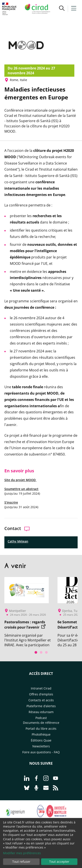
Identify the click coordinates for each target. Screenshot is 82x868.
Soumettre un (15, 489)
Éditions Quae (41, 740)
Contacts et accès (41, 700)
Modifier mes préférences (22, 853)
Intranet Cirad (41, 688)
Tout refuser (21, 862)
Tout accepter (59, 862)
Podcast (41, 718)
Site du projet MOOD (20, 480)
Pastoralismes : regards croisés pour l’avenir (25, 625)
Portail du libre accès (41, 729)
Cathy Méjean (18, 541)
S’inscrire (11, 502)
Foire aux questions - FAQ (41, 752)
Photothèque (41, 734)
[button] (62, 9)
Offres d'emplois (41, 694)
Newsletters (41, 746)
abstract (32, 489)
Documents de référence (41, 723)
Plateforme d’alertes (41, 706)
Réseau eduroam (41, 712)
